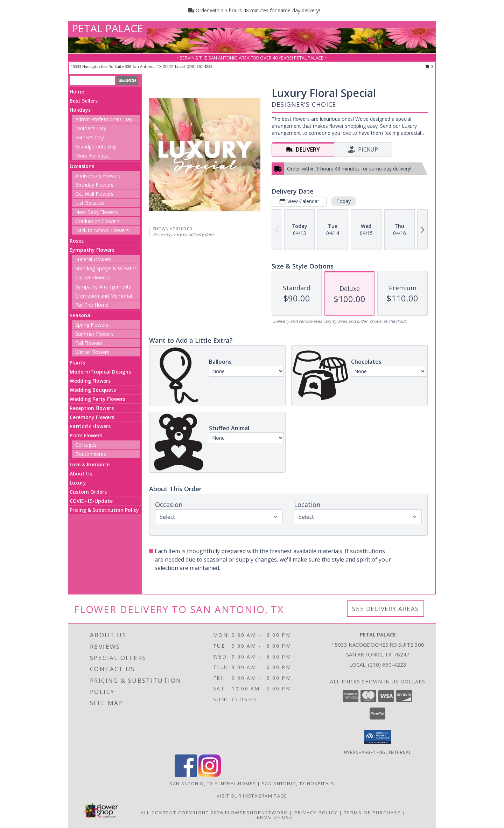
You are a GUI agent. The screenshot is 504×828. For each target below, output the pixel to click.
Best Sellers (84, 101)
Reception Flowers (92, 408)
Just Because (90, 203)
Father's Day (90, 137)
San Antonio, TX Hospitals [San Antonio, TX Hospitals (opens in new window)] (298, 784)
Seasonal (81, 315)
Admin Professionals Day (104, 119)
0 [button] (429, 66)
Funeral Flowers (93, 259)
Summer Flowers (94, 334)
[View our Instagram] (210, 775)
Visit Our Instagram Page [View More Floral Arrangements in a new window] (252, 796)
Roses (77, 241)
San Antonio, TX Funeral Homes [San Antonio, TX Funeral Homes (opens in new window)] (213, 784)
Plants (77, 363)
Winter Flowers (92, 352)
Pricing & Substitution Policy (104, 510)
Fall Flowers (89, 343)
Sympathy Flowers (92, 250)
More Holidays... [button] (93, 156)
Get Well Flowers (94, 194)
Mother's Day (91, 128)
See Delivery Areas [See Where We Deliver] (386, 609)
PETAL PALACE (107, 28)
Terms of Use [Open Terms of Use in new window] (273, 817)
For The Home (92, 305)
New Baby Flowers (97, 212)
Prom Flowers (86, 435)
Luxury (78, 483)
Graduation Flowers (97, 221)
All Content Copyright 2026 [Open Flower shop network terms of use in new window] (182, 813)
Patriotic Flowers (90, 426)
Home (77, 92)
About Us (81, 474)
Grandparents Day (96, 147)
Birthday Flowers (94, 185)
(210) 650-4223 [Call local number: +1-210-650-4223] (200, 66)
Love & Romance (90, 464)
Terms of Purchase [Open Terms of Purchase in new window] (372, 813)
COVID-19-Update (91, 501)
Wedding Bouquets (93, 390)
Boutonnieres (91, 454)
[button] (378, 737)
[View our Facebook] (186, 775)
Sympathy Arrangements (103, 287)
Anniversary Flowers (98, 176)
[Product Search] (93, 81)
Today (344, 201)
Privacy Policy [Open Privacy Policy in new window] (316, 813)
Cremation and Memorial (104, 296)
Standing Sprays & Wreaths (106, 268)
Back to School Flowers (102, 230)
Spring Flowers (92, 325)
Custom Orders (88, 492)
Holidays (80, 110)
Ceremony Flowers (92, 417)
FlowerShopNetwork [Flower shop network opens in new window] (256, 813)
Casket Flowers (93, 277)
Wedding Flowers (90, 381)
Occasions (82, 166)
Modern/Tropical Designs (100, 372)
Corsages (86, 445)
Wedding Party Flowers (97, 399)
